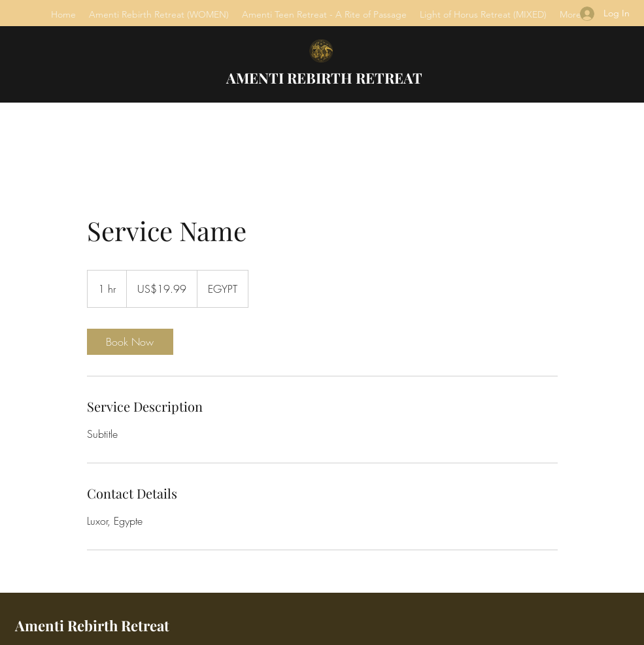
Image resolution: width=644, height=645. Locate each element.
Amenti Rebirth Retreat (92, 625)
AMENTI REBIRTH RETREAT (324, 78)
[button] (159, 14)
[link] (130, 342)
